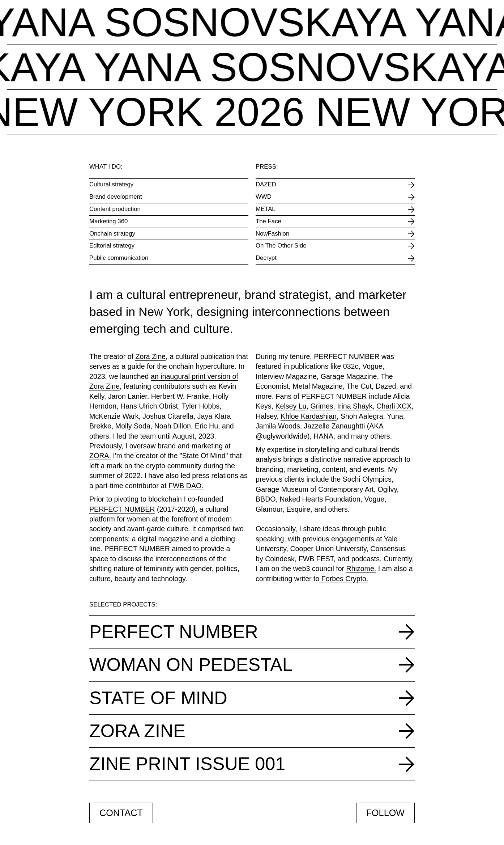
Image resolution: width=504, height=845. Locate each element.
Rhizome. (361, 569)
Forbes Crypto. (344, 579)
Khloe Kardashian (309, 416)
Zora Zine (150, 356)
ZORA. (100, 456)
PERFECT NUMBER (122, 509)
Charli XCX (394, 406)
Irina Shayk (355, 406)
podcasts (366, 559)
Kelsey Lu (291, 406)
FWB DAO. (186, 486)
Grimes (322, 406)
